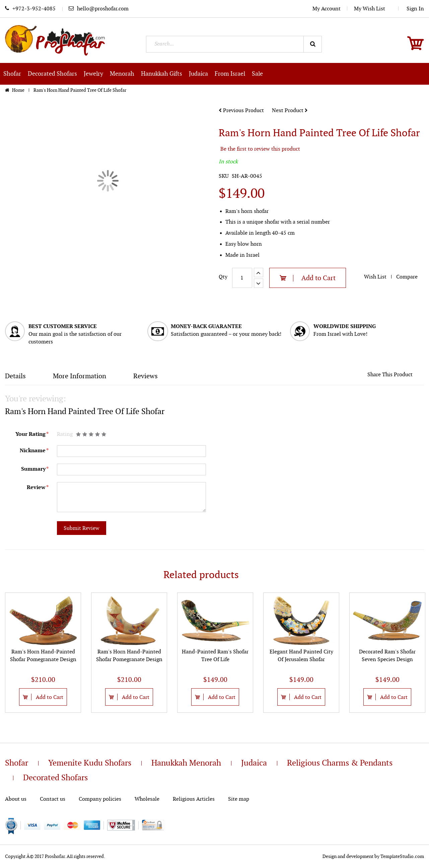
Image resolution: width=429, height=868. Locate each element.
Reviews (146, 376)
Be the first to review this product (260, 149)
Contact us (53, 799)
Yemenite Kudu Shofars (90, 763)
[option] (43, 653)
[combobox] (234, 44)
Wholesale (147, 799)
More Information (80, 376)
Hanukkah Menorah (186, 763)
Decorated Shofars (55, 778)
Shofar (17, 763)
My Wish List (373, 9)
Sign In (415, 9)
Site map (239, 799)
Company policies (100, 799)
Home (19, 90)
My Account (327, 9)
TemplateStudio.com (402, 856)
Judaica (254, 763)
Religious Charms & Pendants (340, 763)
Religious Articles (194, 799)
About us (16, 799)
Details (15, 376)
